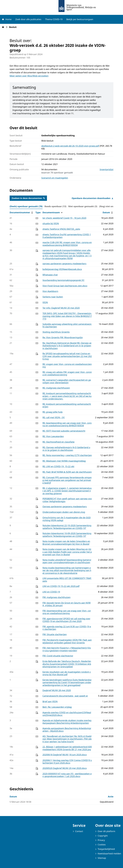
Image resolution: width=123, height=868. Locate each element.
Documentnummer (22, 212)
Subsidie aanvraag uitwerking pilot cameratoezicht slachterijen (67, 325)
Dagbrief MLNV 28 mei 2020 (57, 690)
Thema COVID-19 (54, 19)
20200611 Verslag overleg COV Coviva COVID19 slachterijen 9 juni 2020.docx (67, 762)
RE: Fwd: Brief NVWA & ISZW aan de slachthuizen (67, 472)
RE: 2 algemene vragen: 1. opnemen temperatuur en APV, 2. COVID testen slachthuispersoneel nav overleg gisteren (67, 491)
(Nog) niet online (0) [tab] (110, 206)
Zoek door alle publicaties (28, 19)
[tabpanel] (61, 494)
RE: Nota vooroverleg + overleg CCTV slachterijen (67, 455)
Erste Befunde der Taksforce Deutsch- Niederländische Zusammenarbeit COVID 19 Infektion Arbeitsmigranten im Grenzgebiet (67, 664)
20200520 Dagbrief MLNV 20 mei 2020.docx (65, 768)
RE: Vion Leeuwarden (53, 436)
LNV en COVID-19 (51, 592)
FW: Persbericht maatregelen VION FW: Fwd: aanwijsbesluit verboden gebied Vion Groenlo (67, 641)
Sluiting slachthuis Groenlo (56, 332)
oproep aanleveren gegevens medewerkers (64, 264)
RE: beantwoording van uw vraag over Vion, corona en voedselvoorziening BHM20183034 (67, 424)
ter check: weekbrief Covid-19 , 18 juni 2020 (64, 218)
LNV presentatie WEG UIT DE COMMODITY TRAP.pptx (67, 580)
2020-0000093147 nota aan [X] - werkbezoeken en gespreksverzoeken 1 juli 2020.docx (67, 775)
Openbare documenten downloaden (93, 198)
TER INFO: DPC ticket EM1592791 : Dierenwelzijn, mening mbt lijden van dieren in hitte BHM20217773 (67, 316)
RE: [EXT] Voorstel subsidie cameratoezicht (64, 431)
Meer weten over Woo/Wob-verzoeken (29, 76)
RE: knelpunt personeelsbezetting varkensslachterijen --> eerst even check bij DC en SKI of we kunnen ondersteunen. (67, 396)
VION (45, 302)
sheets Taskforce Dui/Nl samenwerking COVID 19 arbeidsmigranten (67, 236)
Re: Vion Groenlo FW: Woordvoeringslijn (63, 337)
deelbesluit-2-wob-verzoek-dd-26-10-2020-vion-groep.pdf (70, 146)
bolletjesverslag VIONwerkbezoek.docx (62, 269)
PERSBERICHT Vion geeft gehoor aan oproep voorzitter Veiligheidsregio (67, 500)
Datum (108, 212)
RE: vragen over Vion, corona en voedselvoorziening (67, 366)
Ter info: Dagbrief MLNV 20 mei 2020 (61, 308)
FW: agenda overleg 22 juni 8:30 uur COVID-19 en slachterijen (67, 628)
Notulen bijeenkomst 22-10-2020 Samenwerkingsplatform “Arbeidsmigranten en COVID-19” (67, 527)
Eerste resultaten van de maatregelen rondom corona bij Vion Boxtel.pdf (67, 673)
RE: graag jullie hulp (53, 412)
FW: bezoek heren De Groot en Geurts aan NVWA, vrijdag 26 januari (67, 604)
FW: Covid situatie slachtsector (58, 656)
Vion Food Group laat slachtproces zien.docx (65, 286)
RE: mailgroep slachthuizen (56, 388)
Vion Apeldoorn (50, 291)
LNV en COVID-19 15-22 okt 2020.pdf (61, 586)
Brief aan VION (50, 701)
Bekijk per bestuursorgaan (80, 19)
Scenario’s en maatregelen (55, 178)
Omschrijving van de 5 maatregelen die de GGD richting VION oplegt (67, 519)
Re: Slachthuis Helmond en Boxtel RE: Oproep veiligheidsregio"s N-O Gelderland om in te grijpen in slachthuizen (67, 346)
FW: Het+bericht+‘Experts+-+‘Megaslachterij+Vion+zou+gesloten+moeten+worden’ (67, 649)
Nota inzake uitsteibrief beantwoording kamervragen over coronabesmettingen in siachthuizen (67, 561)
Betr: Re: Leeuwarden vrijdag (57, 707)
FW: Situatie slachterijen (55, 634)
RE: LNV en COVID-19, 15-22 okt (58, 466)
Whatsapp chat (50, 275)
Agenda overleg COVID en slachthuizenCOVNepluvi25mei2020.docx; (67, 714)
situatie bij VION (51, 223)
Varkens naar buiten (53, 297)
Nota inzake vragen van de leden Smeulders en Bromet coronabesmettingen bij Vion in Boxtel (66, 543)
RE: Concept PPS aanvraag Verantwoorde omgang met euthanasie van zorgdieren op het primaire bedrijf (67, 480)
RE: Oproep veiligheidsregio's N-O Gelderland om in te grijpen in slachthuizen (66, 449)
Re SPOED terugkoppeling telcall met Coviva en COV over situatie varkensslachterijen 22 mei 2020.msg (67, 356)
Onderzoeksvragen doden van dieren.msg (64, 512)
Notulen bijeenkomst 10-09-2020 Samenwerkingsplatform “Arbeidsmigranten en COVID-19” (67, 535)
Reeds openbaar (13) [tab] (55, 206)
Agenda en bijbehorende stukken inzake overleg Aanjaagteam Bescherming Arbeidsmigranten (67, 722)
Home (7, 19)
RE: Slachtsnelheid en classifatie (59, 442)
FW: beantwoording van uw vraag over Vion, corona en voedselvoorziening (67, 612)
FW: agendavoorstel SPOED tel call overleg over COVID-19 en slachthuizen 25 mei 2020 (66, 620)
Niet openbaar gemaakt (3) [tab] (83, 206)
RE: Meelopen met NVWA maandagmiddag (64, 461)
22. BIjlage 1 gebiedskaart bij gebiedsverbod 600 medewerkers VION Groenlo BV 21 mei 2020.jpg (67, 748)
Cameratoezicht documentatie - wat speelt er (65, 696)
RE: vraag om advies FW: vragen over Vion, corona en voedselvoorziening (67, 373)
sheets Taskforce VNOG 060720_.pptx (61, 229)
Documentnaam (53, 212)
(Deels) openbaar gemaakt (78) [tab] (26, 206)
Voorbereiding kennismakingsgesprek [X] (63, 280)
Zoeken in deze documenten (28, 198)
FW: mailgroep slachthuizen (57, 597)
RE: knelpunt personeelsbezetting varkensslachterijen (67, 405)
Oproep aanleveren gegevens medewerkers (65, 507)
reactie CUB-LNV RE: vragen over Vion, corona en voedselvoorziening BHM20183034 (67, 244)
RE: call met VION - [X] (54, 417)
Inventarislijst (107, 169)
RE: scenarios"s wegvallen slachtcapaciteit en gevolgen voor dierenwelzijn (67, 381)
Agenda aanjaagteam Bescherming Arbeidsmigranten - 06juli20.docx (67, 730)
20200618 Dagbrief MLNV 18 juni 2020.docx (65, 755)
